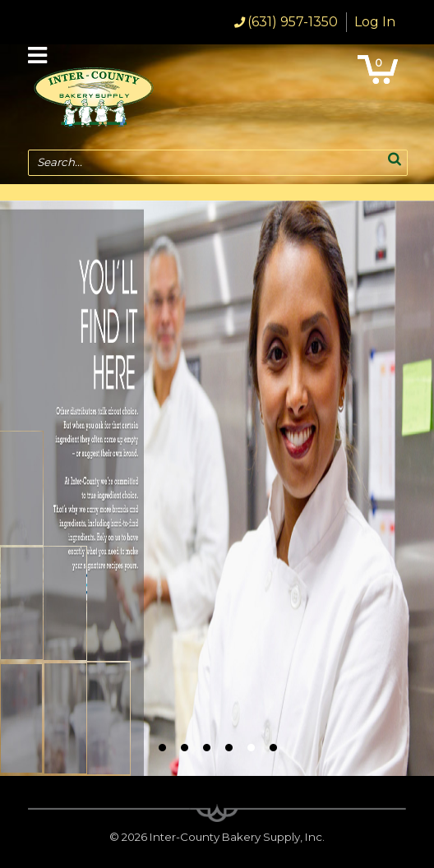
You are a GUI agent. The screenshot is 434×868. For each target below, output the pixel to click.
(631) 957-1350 (293, 22)
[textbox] (210, 163)
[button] (395, 158)
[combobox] (218, 163)
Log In (375, 22)
